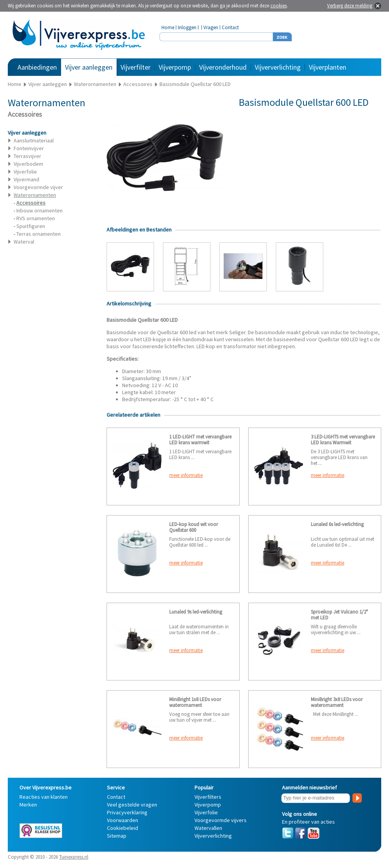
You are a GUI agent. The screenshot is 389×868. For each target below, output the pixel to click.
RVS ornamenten (36, 218)
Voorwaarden (123, 820)
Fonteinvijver (29, 148)
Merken (28, 805)
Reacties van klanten (44, 797)
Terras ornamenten (39, 234)
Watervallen (208, 828)
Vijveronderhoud (223, 67)
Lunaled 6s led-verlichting (337, 524)
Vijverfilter (136, 67)
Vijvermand (26, 179)
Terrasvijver (27, 156)
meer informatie (186, 475)
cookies (279, 6)
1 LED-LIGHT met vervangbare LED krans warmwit (200, 440)
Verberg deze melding (350, 6)
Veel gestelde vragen (132, 805)
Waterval (24, 242)
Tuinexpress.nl (74, 857)
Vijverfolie (25, 172)
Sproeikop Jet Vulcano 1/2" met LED (339, 615)
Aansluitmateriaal (34, 140)
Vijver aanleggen (89, 67)
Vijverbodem (28, 164)
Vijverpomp (175, 67)
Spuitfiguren (31, 226)
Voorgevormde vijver (38, 187)
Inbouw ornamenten (39, 210)
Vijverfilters (208, 797)
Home (168, 27)
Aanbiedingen (37, 67)
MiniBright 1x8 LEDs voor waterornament (195, 702)
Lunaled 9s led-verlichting (196, 612)
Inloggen (187, 27)
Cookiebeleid (123, 828)
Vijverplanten (328, 67)
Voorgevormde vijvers (221, 820)
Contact (230, 27)
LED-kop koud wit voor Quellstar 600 (194, 527)
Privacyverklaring (127, 812)
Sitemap (117, 836)
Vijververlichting (278, 67)
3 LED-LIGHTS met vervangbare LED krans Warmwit (343, 440)
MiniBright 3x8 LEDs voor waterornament (337, 702)
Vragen (211, 27)
